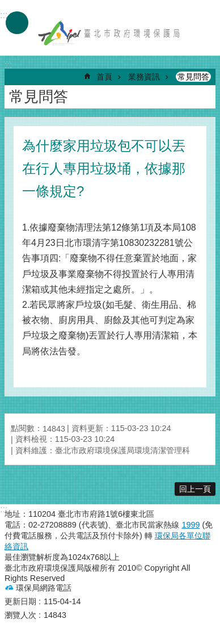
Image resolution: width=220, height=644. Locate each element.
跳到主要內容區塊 (6, 6)
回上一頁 (195, 489)
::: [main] (8, 65)
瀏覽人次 (20, 615)
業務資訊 (144, 77)
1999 (191, 525)
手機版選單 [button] (17, 23)
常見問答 (193, 77)
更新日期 (20, 601)
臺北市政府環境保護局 (109, 33)
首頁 (104, 77)
